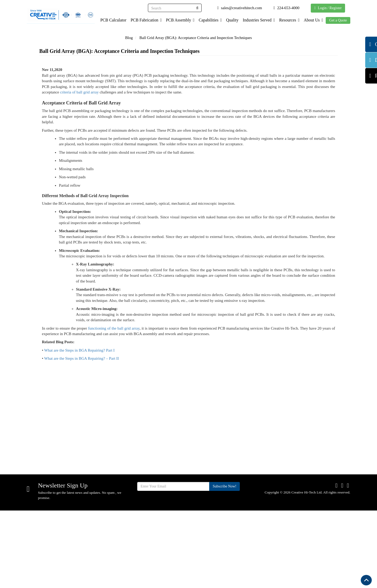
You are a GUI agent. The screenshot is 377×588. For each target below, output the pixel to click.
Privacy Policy (217, 534)
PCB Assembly (176, 20)
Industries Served (257, 20)
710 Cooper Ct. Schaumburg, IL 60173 (68, 500)
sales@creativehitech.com (57, 520)
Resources (288, 20)
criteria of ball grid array (79, 160)
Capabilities (207, 20)
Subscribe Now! (224, 564)
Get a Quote (338, 20)
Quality (230, 20)
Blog (129, 38)
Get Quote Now (321, 449)
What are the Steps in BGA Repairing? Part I (79, 418)
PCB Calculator (108, 20)
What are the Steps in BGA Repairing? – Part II (82, 426)
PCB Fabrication (142, 20)
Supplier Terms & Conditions (220, 505)
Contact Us (214, 516)
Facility (156, 528)
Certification (215, 493)
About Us (313, 20)
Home (154, 484)
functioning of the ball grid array (114, 396)
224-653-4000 (47, 511)
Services (156, 510)
